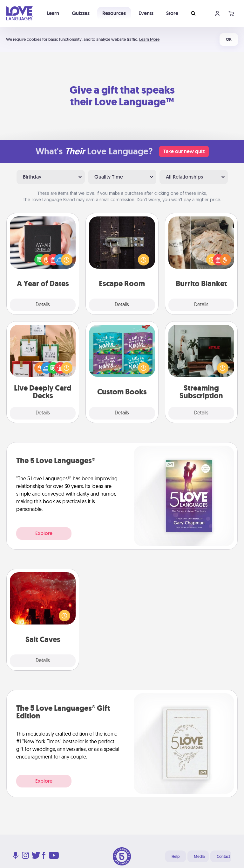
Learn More (149, 39)
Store (172, 13)
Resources (114, 13)
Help (176, 857)
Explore (44, 533)
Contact (223, 857)
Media (199, 857)
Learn (53, 13)
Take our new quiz (184, 151)
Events (146, 13)
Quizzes (81, 13)
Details (43, 305)
